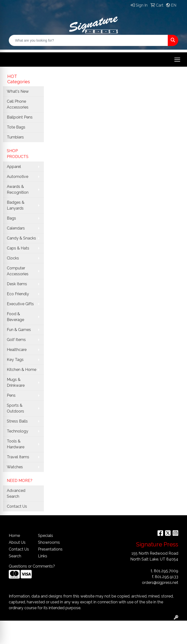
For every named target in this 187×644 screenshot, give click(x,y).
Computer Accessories (18, 271)
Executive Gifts (20, 304)
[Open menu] (177, 60)
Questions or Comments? (32, 566)
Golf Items (16, 340)
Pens (11, 395)
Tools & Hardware (16, 444)
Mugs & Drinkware (16, 382)
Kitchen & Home (22, 370)
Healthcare (17, 350)
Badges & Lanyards (16, 205)
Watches (15, 467)
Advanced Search (16, 493)
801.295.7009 (166, 571)
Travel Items (18, 457)
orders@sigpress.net (160, 583)
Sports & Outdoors (15, 408)
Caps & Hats (18, 248)
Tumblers (15, 137)
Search (15, 556)
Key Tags (15, 360)
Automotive (18, 177)
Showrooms (49, 542)
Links (43, 556)
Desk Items (17, 284)
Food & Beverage (15, 317)
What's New (18, 91)
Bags (11, 218)
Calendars (16, 228)
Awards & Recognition (18, 189)
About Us (17, 542)
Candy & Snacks (21, 238)
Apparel (14, 167)
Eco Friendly (18, 294)
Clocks (13, 258)
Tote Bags (16, 127)
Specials (46, 536)
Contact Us (17, 506)
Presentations (50, 549)
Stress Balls (17, 421)
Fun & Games (19, 330)
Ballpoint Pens (20, 117)
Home (14, 536)
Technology (18, 431)
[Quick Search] (88, 40)
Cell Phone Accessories (18, 104)
